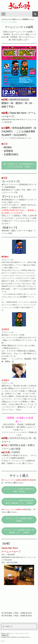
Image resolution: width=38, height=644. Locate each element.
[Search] (19, 626)
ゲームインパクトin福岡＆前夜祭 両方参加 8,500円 (19, 490)
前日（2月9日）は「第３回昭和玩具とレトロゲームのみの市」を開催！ (19, 165)
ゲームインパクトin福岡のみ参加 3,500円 (20, 520)
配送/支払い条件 (5, 633)
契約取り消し (5, 635)
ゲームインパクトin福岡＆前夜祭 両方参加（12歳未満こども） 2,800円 (19, 502)
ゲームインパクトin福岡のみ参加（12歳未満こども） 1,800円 (19, 531)
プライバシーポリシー (15, 633)
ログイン (3, 641)
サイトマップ (25, 633)
